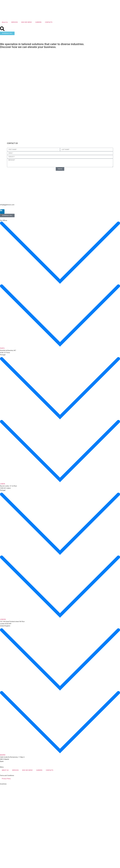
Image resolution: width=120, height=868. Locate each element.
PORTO (2, 348)
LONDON (3, 619)
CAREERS (38, 22)
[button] (60, 285)
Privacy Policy (6, 779)
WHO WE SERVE (26, 22)
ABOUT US (5, 770)
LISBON (2, 484)
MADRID (3, 755)
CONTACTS (49, 22)
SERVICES (14, 22)
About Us (5, 22)
